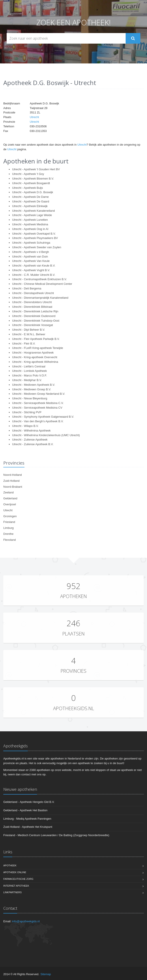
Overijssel (10, 504)
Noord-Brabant (13, 487)
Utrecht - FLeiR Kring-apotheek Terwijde (38, 348)
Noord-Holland (13, 475)
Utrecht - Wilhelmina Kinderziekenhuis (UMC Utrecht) (46, 435)
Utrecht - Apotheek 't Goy (28, 174)
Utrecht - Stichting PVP (27, 412)
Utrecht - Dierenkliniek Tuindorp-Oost (36, 321)
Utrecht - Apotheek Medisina (30, 224)
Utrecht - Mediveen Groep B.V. (32, 389)
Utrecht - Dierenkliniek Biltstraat (32, 307)
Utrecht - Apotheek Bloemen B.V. (33, 179)
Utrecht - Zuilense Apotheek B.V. (33, 444)
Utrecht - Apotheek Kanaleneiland (33, 211)
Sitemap (46, 974)
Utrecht (34, 117)
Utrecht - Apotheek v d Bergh (31, 252)
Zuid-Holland (11, 481)
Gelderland (10, 498)
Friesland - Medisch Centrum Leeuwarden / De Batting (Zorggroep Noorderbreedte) (56, 835)
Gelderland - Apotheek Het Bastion (25, 810)
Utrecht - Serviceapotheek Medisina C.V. (38, 403)
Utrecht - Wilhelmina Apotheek (31, 431)
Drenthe (8, 534)
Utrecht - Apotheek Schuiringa (31, 243)
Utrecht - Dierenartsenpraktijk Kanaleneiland (40, 298)
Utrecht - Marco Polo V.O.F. (30, 375)
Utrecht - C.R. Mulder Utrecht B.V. (34, 275)
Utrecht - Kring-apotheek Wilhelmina (35, 362)
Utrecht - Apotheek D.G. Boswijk (33, 192)
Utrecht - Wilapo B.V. (25, 426)
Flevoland (9, 540)
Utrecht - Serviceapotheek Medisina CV (37, 408)
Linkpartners (12, 892)
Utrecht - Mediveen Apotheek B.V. (34, 385)
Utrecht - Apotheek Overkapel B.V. (34, 234)
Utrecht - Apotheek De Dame (30, 197)
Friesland (9, 522)
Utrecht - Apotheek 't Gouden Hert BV (36, 169)
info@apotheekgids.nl (26, 921)
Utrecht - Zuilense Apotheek (30, 440)
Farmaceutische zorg (18, 879)
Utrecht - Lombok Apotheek (30, 371)
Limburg (8, 528)
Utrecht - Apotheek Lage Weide (32, 215)
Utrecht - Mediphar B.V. (27, 380)
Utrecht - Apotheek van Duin (30, 257)
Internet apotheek (16, 886)
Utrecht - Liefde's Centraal (29, 366)
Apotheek (10, 865)
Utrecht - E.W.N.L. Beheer (29, 334)
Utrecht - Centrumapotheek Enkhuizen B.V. (39, 279)
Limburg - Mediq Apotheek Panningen (27, 819)
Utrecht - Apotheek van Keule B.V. (34, 266)
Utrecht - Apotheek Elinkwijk (30, 206)
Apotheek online (15, 872)
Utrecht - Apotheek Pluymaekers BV (35, 238)
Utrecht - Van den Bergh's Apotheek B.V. (38, 421)
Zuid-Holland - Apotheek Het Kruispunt (28, 827)
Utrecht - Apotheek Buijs (27, 188)
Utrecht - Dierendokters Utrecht (32, 302)
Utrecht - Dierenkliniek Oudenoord (34, 316)
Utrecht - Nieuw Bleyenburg (30, 398)
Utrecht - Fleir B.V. (24, 344)
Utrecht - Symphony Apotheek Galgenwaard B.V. (43, 417)
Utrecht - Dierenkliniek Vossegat (33, 325)
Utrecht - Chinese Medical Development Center (42, 284)
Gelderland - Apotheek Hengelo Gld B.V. (29, 802)
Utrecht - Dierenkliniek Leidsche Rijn (35, 311)
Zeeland (8, 492)
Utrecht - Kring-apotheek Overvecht (35, 357)
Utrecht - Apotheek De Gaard (31, 201)
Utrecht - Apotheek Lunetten (30, 220)
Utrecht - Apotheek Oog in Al (30, 229)
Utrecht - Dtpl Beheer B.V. (29, 330)
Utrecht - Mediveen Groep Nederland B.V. (39, 394)
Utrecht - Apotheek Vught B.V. (31, 270)
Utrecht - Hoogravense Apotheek (33, 353)
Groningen (10, 516)
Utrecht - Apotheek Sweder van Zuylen (37, 247)
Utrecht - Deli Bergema (27, 288)
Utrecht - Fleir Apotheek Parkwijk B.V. (36, 339)
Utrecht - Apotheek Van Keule (31, 261)
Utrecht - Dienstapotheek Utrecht (33, 293)
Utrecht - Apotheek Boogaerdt (31, 183)
